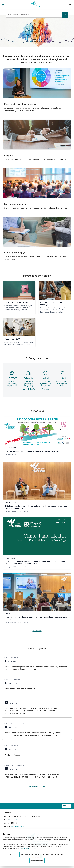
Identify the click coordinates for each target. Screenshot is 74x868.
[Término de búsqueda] (34, 15)
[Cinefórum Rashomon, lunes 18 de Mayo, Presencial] (37, 751)
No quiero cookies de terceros (54, 855)
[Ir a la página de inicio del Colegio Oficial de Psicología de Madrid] (36, 5)
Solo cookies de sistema (30, 855)
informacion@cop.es (18, 826)
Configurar (13, 855)
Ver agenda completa (37, 786)
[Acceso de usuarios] (3, 5)
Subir (67, 806)
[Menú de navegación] (70, 5)
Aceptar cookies (37, 861)
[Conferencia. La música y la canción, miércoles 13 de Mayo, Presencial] (37, 684)
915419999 (13, 820)
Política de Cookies (29, 848)
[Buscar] (65, 15)
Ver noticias (37, 631)
